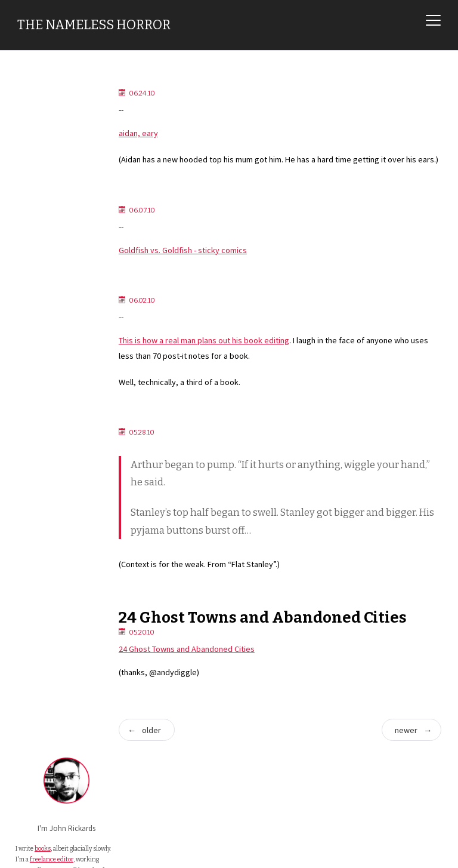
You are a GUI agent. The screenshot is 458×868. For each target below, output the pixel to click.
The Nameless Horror (94, 25)
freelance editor (37, 210)
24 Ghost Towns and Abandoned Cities (276, 638)
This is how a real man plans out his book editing (217, 358)
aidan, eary (151, 134)
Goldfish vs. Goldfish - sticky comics (196, 267)
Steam (39, 368)
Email (38, 295)
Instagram (45, 353)
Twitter (41, 309)
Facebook (45, 338)
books (43, 187)
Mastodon (45, 324)
